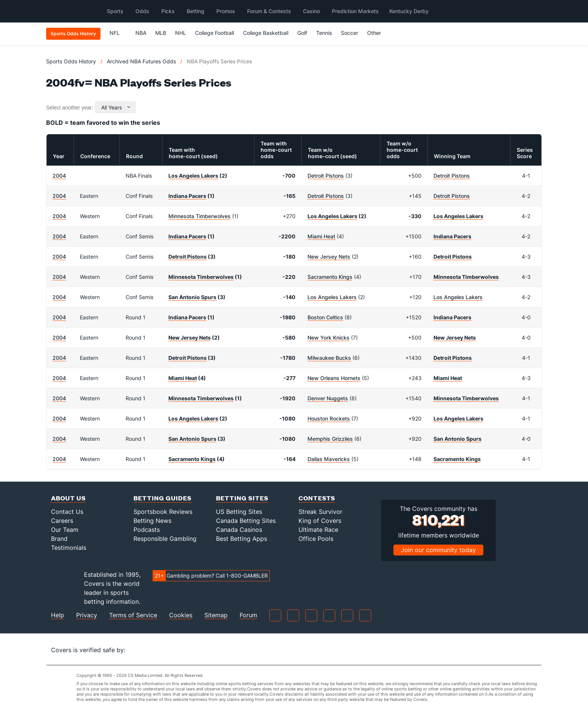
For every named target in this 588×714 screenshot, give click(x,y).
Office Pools (316, 539)
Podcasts (147, 530)
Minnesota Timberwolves (199, 216)
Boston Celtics (325, 317)
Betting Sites (242, 498)
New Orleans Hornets (334, 378)
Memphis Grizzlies (330, 439)
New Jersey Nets (329, 257)
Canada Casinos (239, 530)
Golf (302, 33)
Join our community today (438, 550)
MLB (161, 33)
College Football (214, 33)
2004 (59, 176)
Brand (59, 539)
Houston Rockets (329, 418)
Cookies (181, 615)
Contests (317, 498)
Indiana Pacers (187, 196)
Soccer (349, 33)
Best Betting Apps (241, 539)
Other (377, 33)
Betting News (152, 521)
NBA (141, 33)
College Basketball (266, 33)
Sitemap (216, 615)
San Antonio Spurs (192, 297)
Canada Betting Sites (246, 521)
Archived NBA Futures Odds (141, 61)
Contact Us (67, 512)
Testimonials (69, 548)
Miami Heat (321, 236)
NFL (118, 33)
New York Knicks (328, 338)
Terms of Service (133, 615)
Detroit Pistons (326, 176)
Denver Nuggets (328, 398)
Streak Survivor (320, 512)
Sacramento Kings (330, 277)
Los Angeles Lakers (193, 176)
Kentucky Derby (409, 11)
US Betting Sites (239, 512)
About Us (68, 498)
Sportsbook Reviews (163, 512)
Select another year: (70, 108)
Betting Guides (163, 498)
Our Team (65, 530)
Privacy (87, 615)
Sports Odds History (71, 61)
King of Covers (320, 521)
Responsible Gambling (165, 539)
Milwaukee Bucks (329, 358)
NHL (181, 33)
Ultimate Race (318, 530)
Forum (248, 615)
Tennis (324, 33)
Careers (62, 521)
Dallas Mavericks (329, 459)
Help (58, 615)
